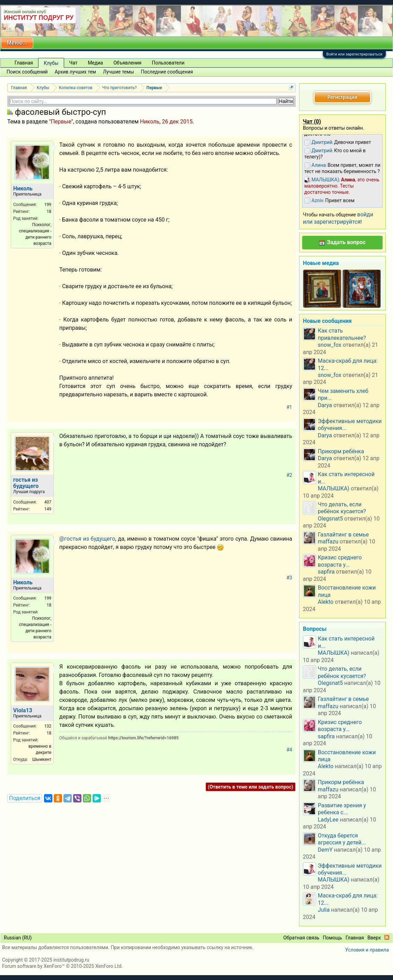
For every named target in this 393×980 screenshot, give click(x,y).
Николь (150, 122)
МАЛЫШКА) (334, 488)
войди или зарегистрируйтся (338, 218)
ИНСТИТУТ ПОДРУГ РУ (39, 18)
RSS (387, 937)
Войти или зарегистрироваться (354, 54)
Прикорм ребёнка (341, 451)
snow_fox (330, 345)
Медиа (95, 63)
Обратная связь (301, 938)
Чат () (312, 122)
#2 (290, 475)
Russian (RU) (18, 938)
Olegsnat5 (330, 519)
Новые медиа (321, 263)
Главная (24, 63)
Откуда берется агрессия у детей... (342, 839)
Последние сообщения (167, 72)
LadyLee (328, 820)
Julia (324, 910)
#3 (290, 578)
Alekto (326, 602)
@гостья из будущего (87, 539)
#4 (290, 750)
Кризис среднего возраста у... (340, 561)
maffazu (328, 541)
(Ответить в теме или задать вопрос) (251, 787)
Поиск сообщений (27, 72)
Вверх (374, 938)
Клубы (51, 63)
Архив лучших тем (76, 72)
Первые (61, 122)
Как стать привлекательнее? (342, 334)
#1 (290, 407)
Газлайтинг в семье (343, 535)
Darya (325, 405)
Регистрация (342, 97)
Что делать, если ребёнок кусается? (342, 508)
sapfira (326, 572)
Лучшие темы (118, 72)
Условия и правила (367, 950)
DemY (325, 850)
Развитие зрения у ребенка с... (342, 809)
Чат (73, 63)
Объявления (127, 63)
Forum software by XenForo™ (62, 966)
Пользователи (168, 63)
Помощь (332, 938)
